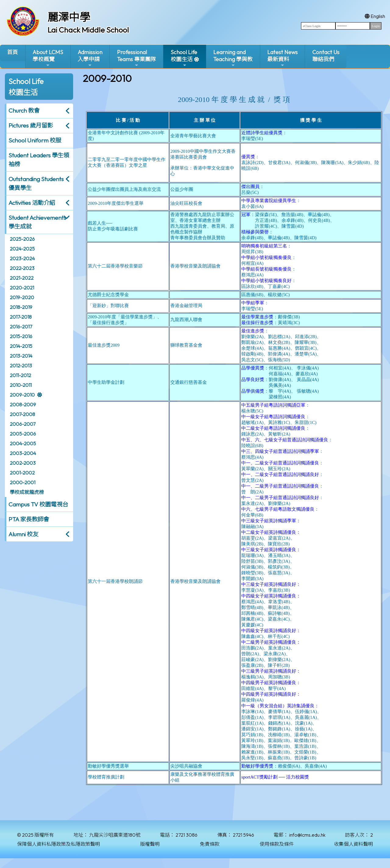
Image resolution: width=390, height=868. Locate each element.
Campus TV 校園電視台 (38, 504)
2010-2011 (21, 385)
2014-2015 (21, 346)
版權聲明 (150, 844)
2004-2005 (23, 443)
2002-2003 (23, 463)
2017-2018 (21, 317)
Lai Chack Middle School (88, 30)
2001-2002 (22, 473)
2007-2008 (22, 414)
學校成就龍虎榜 (27, 492)
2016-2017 (21, 327)
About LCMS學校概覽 (48, 58)
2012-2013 (21, 366)
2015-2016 (21, 336)
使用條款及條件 (277, 844)
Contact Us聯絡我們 (326, 56)
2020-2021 (22, 288)
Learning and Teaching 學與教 (233, 58)
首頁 (12, 52)
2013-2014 (21, 356)
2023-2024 (22, 258)
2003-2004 (23, 453)
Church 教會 (24, 110)
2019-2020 (22, 297)
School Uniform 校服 (35, 140)
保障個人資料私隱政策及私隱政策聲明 (58, 844)
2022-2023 (22, 268)
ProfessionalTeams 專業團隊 (136, 58)
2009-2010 (22, 395)
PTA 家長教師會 (29, 519)
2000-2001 (23, 482)
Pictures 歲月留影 (31, 125)
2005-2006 (23, 434)
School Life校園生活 (184, 58)
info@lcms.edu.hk (307, 835)
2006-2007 (23, 424)
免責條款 (210, 844)
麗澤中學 (69, 17)
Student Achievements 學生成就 (37, 222)
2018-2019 (21, 307)
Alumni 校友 (23, 534)
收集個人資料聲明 (353, 844)
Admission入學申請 (90, 58)
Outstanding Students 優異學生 (36, 183)
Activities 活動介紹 (32, 203)
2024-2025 (22, 249)
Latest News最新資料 (282, 58)
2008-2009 (23, 404)
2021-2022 (22, 278)
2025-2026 (22, 239)
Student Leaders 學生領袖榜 (39, 160)
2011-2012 (20, 375)
